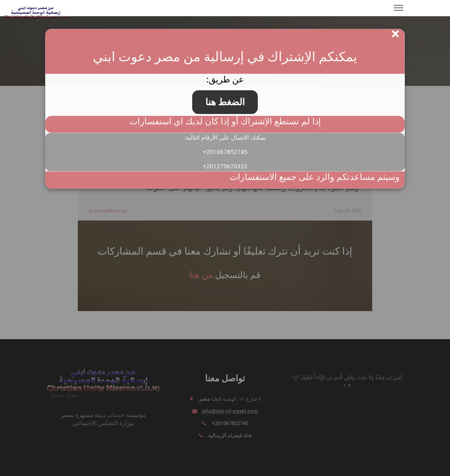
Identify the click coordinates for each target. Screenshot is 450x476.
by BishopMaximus (108, 211)
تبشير (228, 57)
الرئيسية (263, 57)
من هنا (201, 274)
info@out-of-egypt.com (230, 411)
